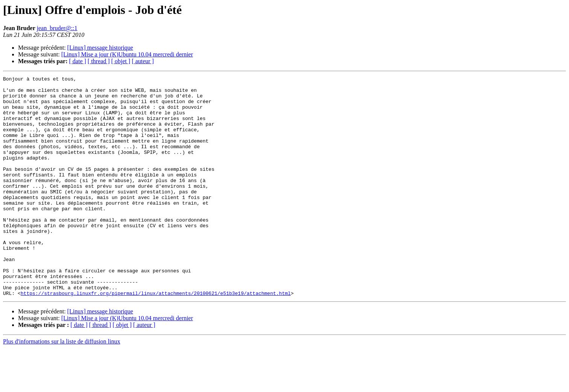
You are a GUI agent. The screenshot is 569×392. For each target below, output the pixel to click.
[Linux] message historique (100, 48)
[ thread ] (99, 61)
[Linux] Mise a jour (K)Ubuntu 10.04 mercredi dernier (127, 54)
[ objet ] (121, 61)
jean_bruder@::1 (57, 28)
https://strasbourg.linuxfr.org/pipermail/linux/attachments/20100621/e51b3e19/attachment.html (156, 337)
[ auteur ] (143, 61)
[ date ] (78, 61)
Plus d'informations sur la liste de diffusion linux (62, 385)
